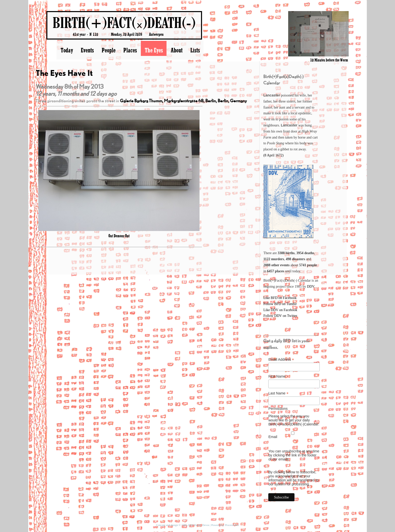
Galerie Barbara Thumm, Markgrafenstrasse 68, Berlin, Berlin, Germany (183, 101)
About (176, 50)
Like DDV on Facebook (280, 310)
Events (87, 50)
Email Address (281, 360)
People (108, 50)
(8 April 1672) (273, 155)
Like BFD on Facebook (280, 298)
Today (67, 50)
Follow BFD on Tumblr (280, 304)
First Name (278, 376)
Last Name (278, 393)
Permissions (278, 409)
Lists (195, 50)
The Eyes (154, 50)
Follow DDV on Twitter (280, 316)
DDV (310, 287)
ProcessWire (232, 525)
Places (130, 50)
